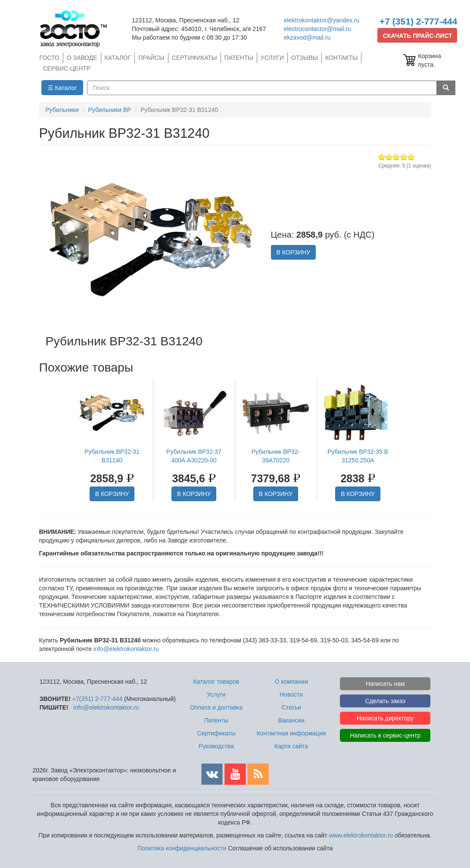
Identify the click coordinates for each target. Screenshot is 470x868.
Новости (291, 694)
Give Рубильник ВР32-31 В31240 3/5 (397, 157)
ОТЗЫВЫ (305, 58)
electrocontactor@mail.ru (317, 29)
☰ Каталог (62, 88)
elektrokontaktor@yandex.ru (322, 20)
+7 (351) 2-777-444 (418, 21)
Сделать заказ (385, 701)
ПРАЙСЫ (151, 58)
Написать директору (385, 718)
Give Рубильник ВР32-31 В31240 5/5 (411, 157)
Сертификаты (216, 733)
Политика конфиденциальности (182, 848)
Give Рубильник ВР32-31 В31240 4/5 (404, 157)
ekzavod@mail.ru (307, 37)
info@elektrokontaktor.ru (126, 649)
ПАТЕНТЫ (239, 58)
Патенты (216, 720)
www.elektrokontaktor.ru (361, 835)
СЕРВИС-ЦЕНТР (67, 68)
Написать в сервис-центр (385, 735)
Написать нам (385, 684)
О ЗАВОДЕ (82, 58)
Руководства (216, 746)
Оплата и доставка (216, 707)
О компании (291, 682)
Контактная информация (291, 733)
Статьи (291, 707)
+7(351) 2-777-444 (97, 699)
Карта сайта (291, 746)
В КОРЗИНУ (294, 252)
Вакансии (291, 720)
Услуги (216, 694)
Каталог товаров (216, 682)
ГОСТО (50, 58)
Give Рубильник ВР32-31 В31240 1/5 (382, 157)
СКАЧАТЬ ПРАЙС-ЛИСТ (418, 36)
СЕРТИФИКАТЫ (195, 58)
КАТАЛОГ (118, 58)
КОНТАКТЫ (342, 58)
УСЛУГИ (272, 58)
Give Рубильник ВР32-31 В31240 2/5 (389, 157)
